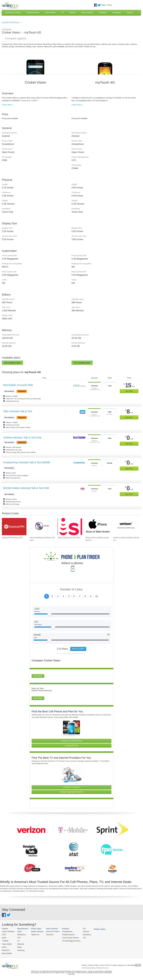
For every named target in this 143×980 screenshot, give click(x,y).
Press (109, 5)
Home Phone (50, 13)
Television (48, 934)
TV (63, 13)
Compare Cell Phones (10, 22)
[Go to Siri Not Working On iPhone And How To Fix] (42, 527)
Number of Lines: (72, 589)
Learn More (38, 676)
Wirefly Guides (96, 929)
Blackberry (84, 934)
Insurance (103, 13)
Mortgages (117, 13)
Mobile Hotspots (36, 931)
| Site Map (130, 964)
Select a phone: (73, 563)
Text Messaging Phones (69, 940)
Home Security (87, 13)
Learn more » (7, 105)
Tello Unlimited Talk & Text (18, 411)
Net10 (4, 946)
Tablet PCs (34, 934)
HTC (18, 937)
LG (18, 940)
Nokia (19, 946)
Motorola (20, 943)
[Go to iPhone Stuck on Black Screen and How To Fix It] (98, 527)
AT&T (4, 934)
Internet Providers (51, 931)
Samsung (20, 949)
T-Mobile (5, 940)
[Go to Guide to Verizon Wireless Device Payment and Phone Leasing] (126, 527)
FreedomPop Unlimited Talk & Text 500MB (27, 462)
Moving (130, 13)
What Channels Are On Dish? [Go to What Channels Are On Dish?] (69, 538)
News (104, 5)
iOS (81, 937)
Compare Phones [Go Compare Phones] (72, 745)
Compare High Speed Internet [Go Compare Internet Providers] (71, 792)
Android (83, 931)
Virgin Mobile (7, 943)
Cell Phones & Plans (13, 13)
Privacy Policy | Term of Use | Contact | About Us (107, 964)
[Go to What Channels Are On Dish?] (70, 527)
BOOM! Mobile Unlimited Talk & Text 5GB (26, 488)
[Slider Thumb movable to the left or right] (49, 615)
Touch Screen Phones (68, 937)
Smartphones (65, 931)
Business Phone (33, 13)
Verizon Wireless (8, 931)
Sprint (4, 937)
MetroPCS (6, 949)
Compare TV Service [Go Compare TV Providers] (71, 787)
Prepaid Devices (66, 934)
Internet (72, 13)
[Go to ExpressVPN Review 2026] (14, 527)
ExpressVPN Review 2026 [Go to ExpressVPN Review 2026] (12, 538)
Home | (84, 964)
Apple (19, 931)
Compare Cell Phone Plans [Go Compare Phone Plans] (72, 741)
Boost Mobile (7, 952)
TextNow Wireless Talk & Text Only (22, 438)
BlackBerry (21, 934)
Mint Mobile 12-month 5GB (18, 385)
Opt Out (138, 964)
